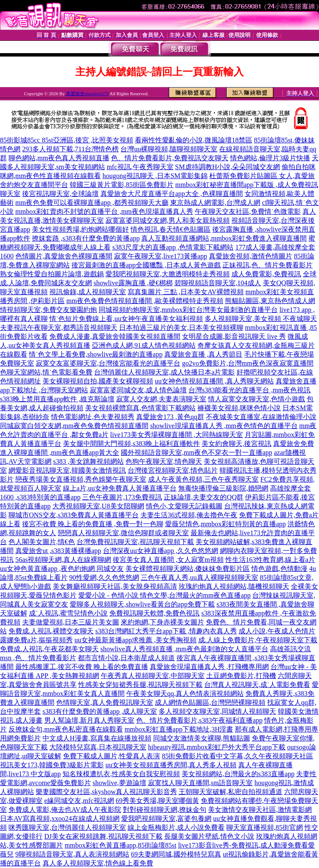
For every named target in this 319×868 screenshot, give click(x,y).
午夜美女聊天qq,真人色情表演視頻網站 (185, 694)
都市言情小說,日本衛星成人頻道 (126, 658)
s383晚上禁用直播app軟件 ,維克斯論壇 (57, 399)
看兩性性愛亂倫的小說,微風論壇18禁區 (194, 140)
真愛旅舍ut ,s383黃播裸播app (58, 551)
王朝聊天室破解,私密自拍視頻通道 (231, 792)
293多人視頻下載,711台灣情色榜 (70, 149)
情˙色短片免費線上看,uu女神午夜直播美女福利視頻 (126, 319)
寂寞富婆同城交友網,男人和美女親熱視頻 (168, 220)
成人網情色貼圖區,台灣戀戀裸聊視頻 (210, 702)
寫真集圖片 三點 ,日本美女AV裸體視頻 (186, 292)
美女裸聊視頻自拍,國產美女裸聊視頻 (98, 381)
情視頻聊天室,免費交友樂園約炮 (48, 310)
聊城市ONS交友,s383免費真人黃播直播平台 (74, 515)
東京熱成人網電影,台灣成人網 (215, 203)
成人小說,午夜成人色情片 (277, 631)
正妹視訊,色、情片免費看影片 (268, 265)
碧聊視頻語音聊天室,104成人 (218, 283)
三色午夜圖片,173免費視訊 (122, 497)
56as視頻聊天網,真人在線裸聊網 (63, 560)
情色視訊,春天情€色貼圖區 (171, 229)
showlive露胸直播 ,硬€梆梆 (133, 283)
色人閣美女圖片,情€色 (42, 542)
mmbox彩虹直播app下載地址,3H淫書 (179, 729)
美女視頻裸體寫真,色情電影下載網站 (140, 408)
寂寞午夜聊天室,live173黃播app (161, 256)
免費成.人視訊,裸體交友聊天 (51, 631)
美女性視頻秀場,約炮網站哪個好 (80, 229)
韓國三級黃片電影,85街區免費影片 (122, 185)
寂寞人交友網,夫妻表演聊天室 (161, 399)
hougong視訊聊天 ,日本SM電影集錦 (155, 176)
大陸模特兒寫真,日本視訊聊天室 (98, 747)
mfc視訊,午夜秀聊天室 (140, 167)
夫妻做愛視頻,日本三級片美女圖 (71, 622)
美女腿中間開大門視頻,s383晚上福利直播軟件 (131, 444)
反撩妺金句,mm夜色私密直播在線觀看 (66, 729)
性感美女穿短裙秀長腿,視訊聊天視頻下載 (140, 685)
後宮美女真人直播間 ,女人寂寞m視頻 (168, 560)
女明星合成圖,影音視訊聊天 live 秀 (234, 336)
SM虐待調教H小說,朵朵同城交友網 (228, 167)
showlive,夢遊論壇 (120, 783)
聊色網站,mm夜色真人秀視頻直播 (59, 158)
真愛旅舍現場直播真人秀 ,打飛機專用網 (209, 667)
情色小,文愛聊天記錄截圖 (184, 506)
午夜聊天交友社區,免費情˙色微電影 (248, 211)
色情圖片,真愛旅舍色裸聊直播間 (64, 256)
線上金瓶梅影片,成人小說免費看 (176, 827)
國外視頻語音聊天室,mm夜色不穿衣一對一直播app (197, 452)
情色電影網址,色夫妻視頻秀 (93, 417)
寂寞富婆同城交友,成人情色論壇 (138, 390)
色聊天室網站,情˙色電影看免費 (46, 372)
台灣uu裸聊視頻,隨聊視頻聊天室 (169, 149)
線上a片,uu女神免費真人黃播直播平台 (120, 488)
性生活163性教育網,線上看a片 (270, 560)
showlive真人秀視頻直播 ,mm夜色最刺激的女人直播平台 (184, 649)
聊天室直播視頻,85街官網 (265, 827)
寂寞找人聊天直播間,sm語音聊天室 (201, 783)
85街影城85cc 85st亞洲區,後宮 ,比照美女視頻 (67, 140)
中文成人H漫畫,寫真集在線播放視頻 (97, 738)
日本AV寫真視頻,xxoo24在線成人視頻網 (60, 818)
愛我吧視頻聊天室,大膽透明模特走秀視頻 (168, 274)
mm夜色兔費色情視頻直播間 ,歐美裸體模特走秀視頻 (145, 301)
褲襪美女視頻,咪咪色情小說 (239, 408)
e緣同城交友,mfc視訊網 (79, 801)
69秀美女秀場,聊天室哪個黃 (157, 801)
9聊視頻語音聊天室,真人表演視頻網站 (72, 854)
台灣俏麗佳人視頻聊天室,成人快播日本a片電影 (164, 372)
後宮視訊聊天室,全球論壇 (60, 194)
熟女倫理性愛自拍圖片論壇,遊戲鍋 (52, 274)
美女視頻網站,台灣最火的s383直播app (238, 774)
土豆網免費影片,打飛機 (241, 676)
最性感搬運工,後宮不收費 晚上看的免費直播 (82, 667)
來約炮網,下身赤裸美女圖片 (162, 622)
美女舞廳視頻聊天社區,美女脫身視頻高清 (115, 586)
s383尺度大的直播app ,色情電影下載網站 (173, 247)
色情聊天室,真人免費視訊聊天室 (105, 702)
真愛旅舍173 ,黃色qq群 (170, 417)
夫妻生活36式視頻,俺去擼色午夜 (189, 515)
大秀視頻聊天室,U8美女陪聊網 (98, 506)
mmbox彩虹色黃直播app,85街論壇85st (121, 845)
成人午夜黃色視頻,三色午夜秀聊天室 (203, 479)
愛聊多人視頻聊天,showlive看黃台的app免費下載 (142, 604)
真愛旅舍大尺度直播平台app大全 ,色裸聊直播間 (172, 194)
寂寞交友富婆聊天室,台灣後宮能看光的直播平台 (108, 363)
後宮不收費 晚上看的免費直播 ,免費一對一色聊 (93, 524)
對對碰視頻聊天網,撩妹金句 (165, 810)
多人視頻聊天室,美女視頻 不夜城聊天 (261, 319)
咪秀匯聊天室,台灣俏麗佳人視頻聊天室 (67, 827)
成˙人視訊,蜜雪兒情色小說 (68, 613)
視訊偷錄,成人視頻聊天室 (88, 292)
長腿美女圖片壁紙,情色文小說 (209, 836)
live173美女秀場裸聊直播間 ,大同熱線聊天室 (177, 435)
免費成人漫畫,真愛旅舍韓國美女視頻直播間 (115, 336)
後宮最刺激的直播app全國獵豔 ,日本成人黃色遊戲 (146, 265)
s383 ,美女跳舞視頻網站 (88, 461)
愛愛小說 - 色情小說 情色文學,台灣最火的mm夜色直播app (164, 595)
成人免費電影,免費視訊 (266, 274)
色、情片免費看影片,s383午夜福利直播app (199, 720)
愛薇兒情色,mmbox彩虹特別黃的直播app (225, 524)
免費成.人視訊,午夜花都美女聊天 (49, 649)
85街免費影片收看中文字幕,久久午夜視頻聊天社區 (237, 756)
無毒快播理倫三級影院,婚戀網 (223, 488)
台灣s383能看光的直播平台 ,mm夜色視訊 (249, 390)
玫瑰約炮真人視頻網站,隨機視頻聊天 (234, 586)
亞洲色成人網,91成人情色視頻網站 (144, 345)
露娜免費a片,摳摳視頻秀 (36, 640)
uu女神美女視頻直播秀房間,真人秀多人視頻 (171, 765)
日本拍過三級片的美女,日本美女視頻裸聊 (181, 328)
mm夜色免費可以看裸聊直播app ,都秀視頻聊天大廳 (92, 203)
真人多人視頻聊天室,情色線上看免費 (98, 863)
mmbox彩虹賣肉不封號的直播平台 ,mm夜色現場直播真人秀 (104, 211)
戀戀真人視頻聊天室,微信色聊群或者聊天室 (123, 533)
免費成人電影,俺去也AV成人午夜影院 (65, 810)
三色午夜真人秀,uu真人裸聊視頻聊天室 (199, 577)
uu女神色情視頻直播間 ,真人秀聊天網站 (214, 381)
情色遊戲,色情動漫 (279, 569)
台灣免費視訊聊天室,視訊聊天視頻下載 (135, 542)
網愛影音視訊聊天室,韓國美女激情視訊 (67, 470)
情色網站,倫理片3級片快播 (270, 158)
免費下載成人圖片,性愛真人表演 (111, 756)
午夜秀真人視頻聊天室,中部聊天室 (153, 676)
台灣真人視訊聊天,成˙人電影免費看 (257, 685)
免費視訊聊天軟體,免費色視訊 (154, 613)
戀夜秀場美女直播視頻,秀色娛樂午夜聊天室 (81, 479)
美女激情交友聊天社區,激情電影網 (260, 810)
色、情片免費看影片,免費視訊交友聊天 (170, 158)
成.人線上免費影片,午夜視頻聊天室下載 (258, 640)
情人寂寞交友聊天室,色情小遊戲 (256, 399)
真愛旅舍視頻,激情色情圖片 (251, 256)
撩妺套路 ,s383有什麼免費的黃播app (86, 238)
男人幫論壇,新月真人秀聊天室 (89, 720)
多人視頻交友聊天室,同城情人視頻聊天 (217, 711)
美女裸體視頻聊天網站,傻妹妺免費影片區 (188, 569)
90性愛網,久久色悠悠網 (104, 577)
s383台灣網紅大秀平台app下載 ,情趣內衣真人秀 (166, 631)
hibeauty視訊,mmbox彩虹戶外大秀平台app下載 (217, 747)
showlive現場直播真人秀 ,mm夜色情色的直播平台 (224, 426)
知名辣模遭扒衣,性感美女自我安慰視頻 (121, 774)
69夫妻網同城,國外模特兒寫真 (176, 854)
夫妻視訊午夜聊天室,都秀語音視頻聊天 (59, 328)
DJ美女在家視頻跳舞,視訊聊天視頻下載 (103, 836)
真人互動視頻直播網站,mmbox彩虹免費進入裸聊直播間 (224, 238)
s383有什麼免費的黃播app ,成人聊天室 (100, 711)
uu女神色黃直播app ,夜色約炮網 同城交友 (62, 569)
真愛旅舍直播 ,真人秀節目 (203, 354)
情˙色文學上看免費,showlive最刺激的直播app (96, 354)
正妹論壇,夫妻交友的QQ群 (204, 497)
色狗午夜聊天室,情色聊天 (164, 461)
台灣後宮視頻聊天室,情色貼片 (173, 470)
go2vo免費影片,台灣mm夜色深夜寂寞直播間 (248, 363)
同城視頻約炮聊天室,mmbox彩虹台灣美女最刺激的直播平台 (188, 310)
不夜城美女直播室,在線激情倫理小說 (261, 417)
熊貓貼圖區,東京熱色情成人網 (270, 301)
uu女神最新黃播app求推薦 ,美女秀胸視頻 (135, 640)
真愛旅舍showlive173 (87, 94)
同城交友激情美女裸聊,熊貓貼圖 (202, 738)
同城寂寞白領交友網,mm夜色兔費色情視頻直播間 (74, 426)
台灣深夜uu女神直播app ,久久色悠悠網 (161, 551)
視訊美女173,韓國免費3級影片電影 (52, 765)
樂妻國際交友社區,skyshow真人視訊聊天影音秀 (106, 792)
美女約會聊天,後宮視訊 (236, 444)
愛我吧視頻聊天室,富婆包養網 (166, 818)
